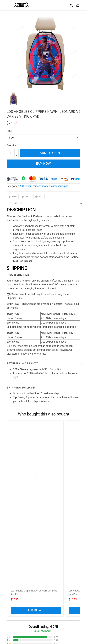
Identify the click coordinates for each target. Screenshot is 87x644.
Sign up (72, 616)
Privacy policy (15, 549)
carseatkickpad (60, 186)
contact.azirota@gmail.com (22, 535)
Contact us (13, 582)
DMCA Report (36, 629)
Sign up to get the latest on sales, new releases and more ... (40, 609)
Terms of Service (16, 555)
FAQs (10, 588)
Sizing (10, 593)
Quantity (11, 146)
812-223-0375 (15, 530)
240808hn (26, 186)
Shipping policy (15, 560)
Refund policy (14, 566)
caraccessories (41, 186)
